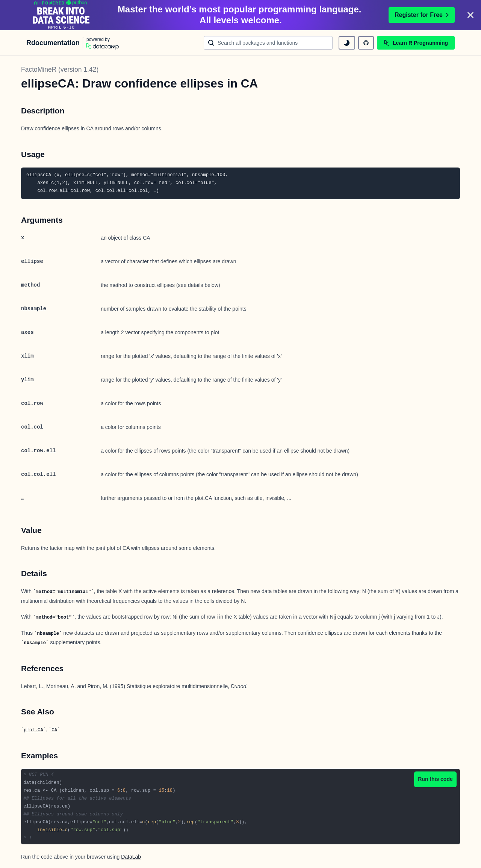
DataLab (131, 857)
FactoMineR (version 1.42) (60, 69)
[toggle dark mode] (347, 43)
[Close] (470, 15)
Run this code (435, 779)
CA (54, 730)
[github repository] (366, 43)
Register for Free (422, 15)
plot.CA (33, 730)
